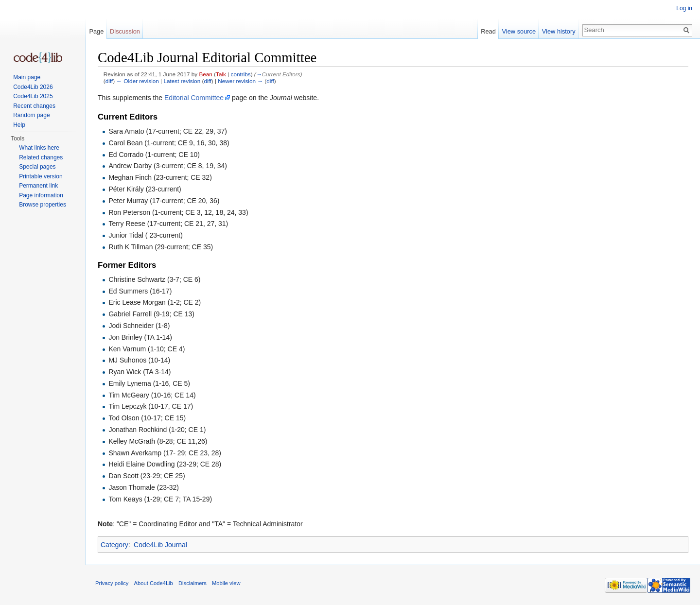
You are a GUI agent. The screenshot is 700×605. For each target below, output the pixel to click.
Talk (221, 74)
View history (559, 31)
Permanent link (38, 186)
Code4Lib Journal (160, 545)
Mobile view (226, 583)
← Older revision (138, 81)
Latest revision (182, 81)
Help (19, 125)
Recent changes (34, 106)
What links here (39, 148)
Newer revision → (240, 81)
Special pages (37, 167)
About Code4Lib (154, 583)
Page (96, 31)
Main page (27, 77)
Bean (205, 74)
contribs (241, 74)
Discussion (125, 31)
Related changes (41, 157)
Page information (41, 195)
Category (114, 545)
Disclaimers (192, 583)
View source (519, 31)
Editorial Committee (194, 98)
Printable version (41, 176)
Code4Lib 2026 (33, 87)
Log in (684, 8)
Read (488, 31)
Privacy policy (112, 583)
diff (109, 81)
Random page (31, 115)
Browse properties (43, 205)
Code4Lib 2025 (33, 96)
